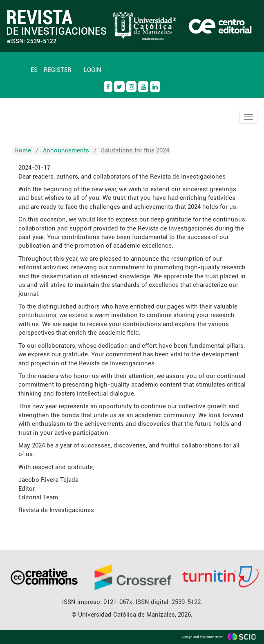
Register (58, 70)
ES (34, 70)
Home (23, 150)
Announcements (66, 150)
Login (93, 70)
